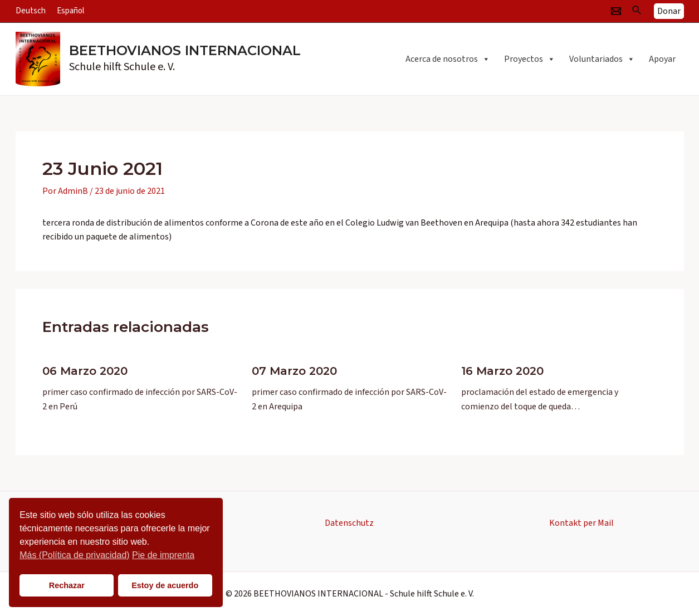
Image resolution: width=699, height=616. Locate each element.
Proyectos (530, 59)
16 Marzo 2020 (502, 371)
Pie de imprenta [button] (163, 555)
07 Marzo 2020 (294, 371)
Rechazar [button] (67, 585)
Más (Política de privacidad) (74, 555)
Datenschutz (349, 523)
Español (70, 11)
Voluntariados (602, 59)
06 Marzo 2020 (85, 371)
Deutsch (31, 11)
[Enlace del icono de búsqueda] (637, 11)
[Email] (616, 11)
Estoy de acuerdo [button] (165, 585)
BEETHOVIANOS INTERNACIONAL (185, 50)
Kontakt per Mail (581, 523)
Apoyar (662, 59)
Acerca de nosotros (448, 59)
